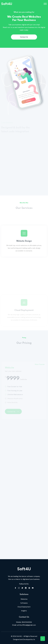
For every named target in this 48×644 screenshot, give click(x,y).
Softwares (24, 603)
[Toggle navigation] (45, 4)
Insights (24, 611)
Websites (24, 599)
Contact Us (24, 37)
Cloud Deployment (24, 607)
